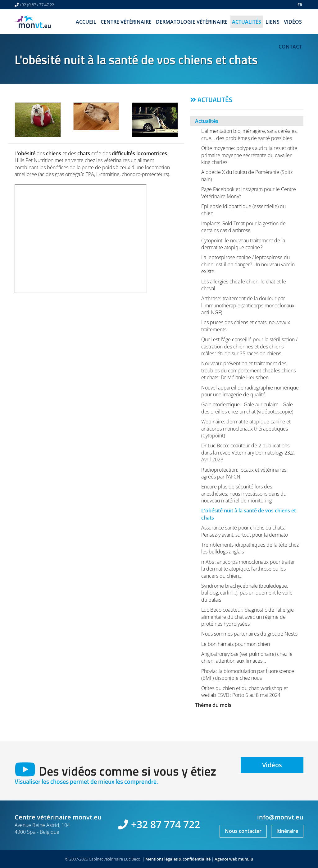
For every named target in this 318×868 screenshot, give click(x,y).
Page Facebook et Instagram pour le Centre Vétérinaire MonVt (249, 193)
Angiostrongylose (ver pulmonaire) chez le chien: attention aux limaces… (247, 657)
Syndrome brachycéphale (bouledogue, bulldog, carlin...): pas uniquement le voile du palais (247, 593)
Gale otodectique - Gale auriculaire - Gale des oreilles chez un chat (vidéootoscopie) (247, 408)
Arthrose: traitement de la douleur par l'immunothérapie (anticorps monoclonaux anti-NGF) (248, 305)
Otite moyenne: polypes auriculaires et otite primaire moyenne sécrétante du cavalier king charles (249, 155)
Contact (290, 47)
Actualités (247, 22)
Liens (273, 22)
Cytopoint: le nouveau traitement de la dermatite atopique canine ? (243, 244)
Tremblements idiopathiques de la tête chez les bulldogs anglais (250, 548)
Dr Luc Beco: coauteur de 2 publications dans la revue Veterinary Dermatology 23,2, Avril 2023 (248, 453)
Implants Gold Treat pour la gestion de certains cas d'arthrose (243, 227)
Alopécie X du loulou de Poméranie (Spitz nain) (247, 175)
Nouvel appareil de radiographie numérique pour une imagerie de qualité (250, 391)
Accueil (86, 22)
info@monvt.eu (280, 817)
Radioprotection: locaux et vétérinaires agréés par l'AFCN (244, 473)
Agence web (226, 859)
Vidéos (293, 22)
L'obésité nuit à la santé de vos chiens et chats (249, 514)
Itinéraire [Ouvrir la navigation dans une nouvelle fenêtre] (287, 831)
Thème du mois (213, 705)
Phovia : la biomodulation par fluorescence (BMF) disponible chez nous (248, 674)
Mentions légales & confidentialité (178, 859)
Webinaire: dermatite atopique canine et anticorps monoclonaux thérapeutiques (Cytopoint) (246, 429)
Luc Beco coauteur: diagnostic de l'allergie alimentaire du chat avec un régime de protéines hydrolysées (248, 617)
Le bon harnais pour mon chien (236, 644)
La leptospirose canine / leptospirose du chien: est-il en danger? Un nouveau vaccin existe (248, 264)
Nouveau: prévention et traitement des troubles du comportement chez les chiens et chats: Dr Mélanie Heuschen (248, 370)
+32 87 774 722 (166, 824)
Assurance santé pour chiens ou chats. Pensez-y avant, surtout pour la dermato (245, 531)
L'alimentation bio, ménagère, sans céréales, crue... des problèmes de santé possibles (249, 134)
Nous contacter (243, 831)
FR (300, 5)
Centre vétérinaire (126, 22)
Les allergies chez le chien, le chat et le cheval (244, 285)
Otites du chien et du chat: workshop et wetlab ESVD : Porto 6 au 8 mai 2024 (245, 692)
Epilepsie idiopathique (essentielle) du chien (243, 210)
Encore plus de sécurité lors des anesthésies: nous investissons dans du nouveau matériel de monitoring (244, 494)
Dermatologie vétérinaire (192, 22)
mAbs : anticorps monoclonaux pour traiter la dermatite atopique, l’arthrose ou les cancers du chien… (248, 569)
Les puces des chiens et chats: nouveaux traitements (246, 326)
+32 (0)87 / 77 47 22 (37, 5)
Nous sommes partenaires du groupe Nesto (249, 634)
